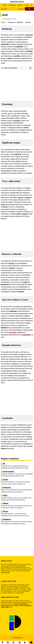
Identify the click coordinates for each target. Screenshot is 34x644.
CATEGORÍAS (12, 5)
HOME (5, 5)
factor (3, 205)
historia (11, 263)
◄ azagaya (4, 9)
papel (24, 214)
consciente (12, 332)
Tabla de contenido (18, 68)
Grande (28, 22)
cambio (25, 282)
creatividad (26, 335)
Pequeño (11, 22)
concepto (16, 121)
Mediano (20, 22)
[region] (17, 85)
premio (28, 198)
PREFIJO (20, 5)
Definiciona (17, 2)
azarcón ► (21, 9)
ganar (21, 198)
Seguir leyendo (5, 572)
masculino (29, 35)
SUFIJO (27, 5)
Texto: (3, 22)
